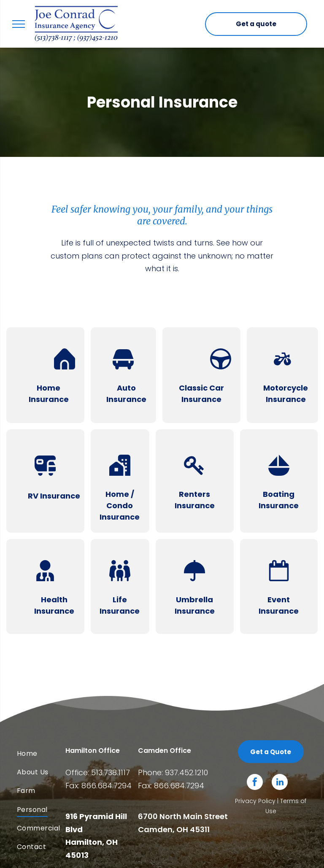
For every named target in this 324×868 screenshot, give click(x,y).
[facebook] (255, 783)
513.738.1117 (111, 772)
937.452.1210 (186, 772)
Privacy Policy (255, 801)
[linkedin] (280, 783)
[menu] (19, 24)
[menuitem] (51, 753)
